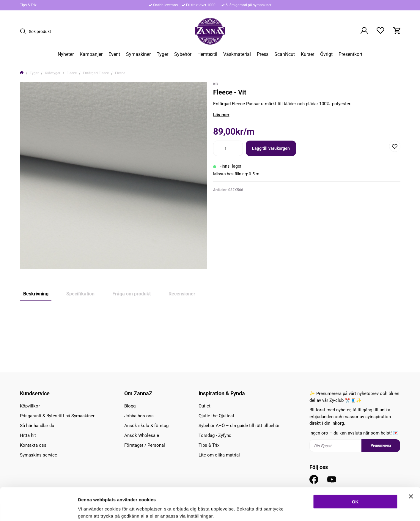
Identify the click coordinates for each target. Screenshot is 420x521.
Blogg (130, 406)
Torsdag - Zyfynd (215, 435)
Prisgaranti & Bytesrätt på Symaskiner (57, 416)
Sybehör (183, 54)
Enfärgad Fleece (96, 73)
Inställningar (323, 509)
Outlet (205, 406)
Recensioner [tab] (182, 294)
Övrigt (326, 54)
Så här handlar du (37, 426)
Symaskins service (38, 455)
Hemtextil (207, 54)
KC (216, 84)
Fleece (72, 73)
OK (355, 471)
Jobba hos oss (139, 416)
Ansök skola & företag (146, 426)
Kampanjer (91, 54)
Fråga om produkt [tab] (132, 294)
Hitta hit (28, 435)
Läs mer (221, 115)
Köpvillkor (30, 406)
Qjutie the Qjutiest (216, 416)
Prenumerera (381, 446)
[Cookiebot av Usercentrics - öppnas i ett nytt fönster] (38, 509)
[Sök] (24, 31)
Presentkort (350, 54)
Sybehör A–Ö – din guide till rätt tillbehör (239, 426)
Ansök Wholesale (142, 435)
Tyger (162, 54)
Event (114, 54)
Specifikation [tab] (80, 294)
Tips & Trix (28, 5)
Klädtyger (53, 73)
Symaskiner (138, 54)
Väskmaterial (237, 54)
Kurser (307, 54)
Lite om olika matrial (219, 455)
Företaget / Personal (145, 445)
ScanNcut (285, 54)
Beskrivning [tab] (36, 294)
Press (263, 54)
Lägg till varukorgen (271, 148)
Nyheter (66, 54)
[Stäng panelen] (411, 466)
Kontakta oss (33, 445)
